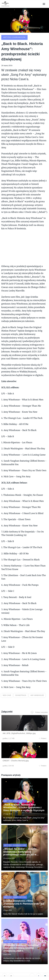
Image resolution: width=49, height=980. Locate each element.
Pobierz (43, 738)
